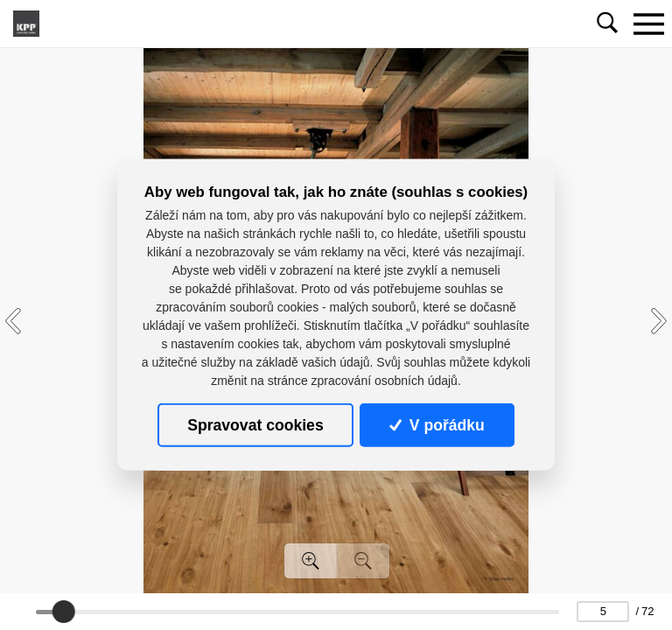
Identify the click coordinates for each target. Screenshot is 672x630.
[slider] (64, 612)
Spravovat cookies (255, 425)
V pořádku (437, 425)
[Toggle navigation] (648, 24)
